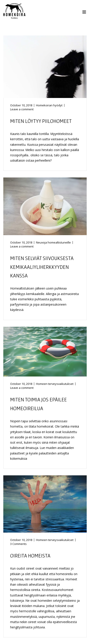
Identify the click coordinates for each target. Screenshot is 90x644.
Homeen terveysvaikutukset (55, 384)
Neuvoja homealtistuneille (53, 242)
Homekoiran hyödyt (49, 105)
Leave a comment (22, 109)
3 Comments (18, 544)
